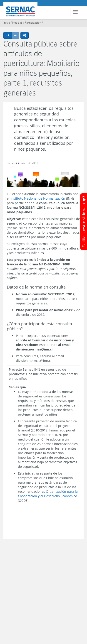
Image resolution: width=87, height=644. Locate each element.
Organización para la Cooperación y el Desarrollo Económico (48, 494)
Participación (33, 23)
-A (17, 35)
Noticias (17, 23)
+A (9, 35)
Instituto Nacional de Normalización (38, 198)
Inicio (7, 23)
